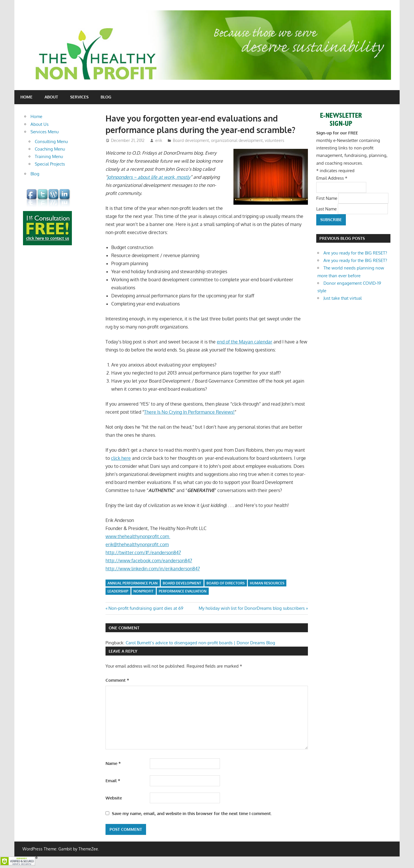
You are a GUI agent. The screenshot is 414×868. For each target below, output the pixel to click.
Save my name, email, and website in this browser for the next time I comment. (192, 813)
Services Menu (45, 132)
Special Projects (50, 164)
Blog (106, 97)
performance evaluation (183, 591)
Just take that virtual (343, 298)
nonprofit (143, 591)
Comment (117, 680)
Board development (191, 140)
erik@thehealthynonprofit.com (137, 544)
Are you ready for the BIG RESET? (355, 253)
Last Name (327, 209)
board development (182, 583)
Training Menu (49, 156)
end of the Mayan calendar (245, 342)
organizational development (237, 140)
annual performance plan (133, 583)
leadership (118, 591)
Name (113, 763)
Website (114, 798)
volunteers (275, 140)
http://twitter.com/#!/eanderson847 (143, 552)
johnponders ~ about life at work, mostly (149, 177)
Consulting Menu (51, 141)
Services (79, 97)
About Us (40, 124)
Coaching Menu (50, 149)
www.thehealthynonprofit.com (138, 536)
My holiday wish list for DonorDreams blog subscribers (252, 608)
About (51, 97)
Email (113, 781)
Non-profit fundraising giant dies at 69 (146, 608)
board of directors (226, 583)
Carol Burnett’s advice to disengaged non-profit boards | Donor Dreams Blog (200, 643)
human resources (267, 583)
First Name (327, 198)
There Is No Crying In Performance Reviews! (189, 412)
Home (26, 97)
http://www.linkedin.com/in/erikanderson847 (153, 569)
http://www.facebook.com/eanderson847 (149, 561)
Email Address (332, 178)
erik (159, 140)
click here (121, 458)
